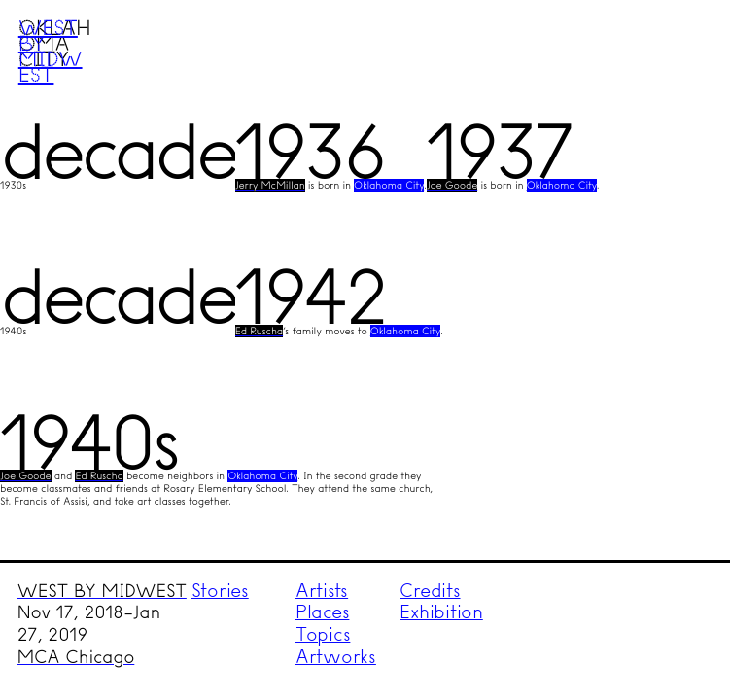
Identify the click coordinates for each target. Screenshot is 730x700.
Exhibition (441, 612)
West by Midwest (51, 51)
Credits (430, 591)
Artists (322, 591)
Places (323, 612)
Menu (678, 52)
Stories (220, 591)
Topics (323, 634)
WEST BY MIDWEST (102, 591)
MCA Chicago (76, 657)
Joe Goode (452, 185)
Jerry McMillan (270, 185)
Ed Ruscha (259, 331)
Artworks (336, 657)
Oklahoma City (389, 185)
